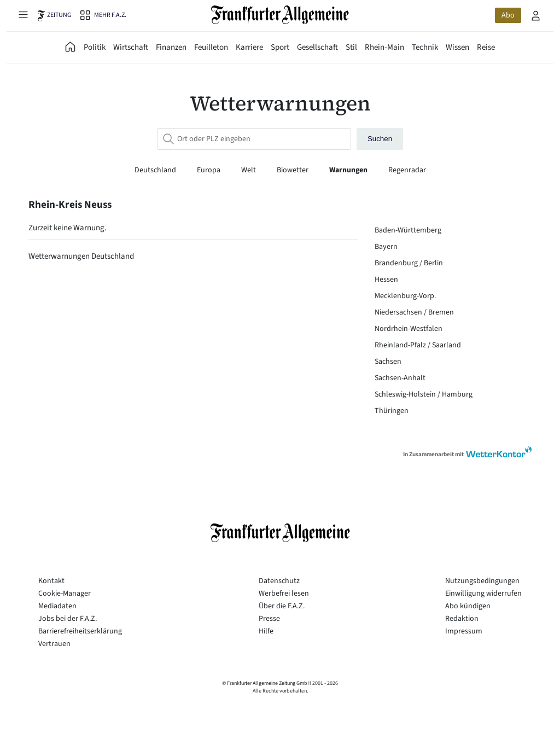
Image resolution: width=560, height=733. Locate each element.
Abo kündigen (468, 606)
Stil (351, 47)
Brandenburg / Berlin (409, 263)
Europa (209, 170)
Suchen (380, 139)
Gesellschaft (317, 47)
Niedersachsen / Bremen (414, 312)
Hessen (386, 280)
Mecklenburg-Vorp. (405, 296)
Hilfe (266, 631)
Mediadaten (57, 606)
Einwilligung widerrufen (483, 594)
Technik (425, 47)
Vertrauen (54, 644)
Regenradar (407, 170)
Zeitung (59, 15)
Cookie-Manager (65, 594)
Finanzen (171, 47)
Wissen (457, 47)
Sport (280, 47)
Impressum (464, 631)
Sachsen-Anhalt (400, 378)
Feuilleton (211, 47)
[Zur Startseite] (280, 15)
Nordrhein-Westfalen (409, 329)
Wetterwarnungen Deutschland (81, 256)
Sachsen (388, 362)
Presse (269, 619)
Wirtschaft (131, 47)
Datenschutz (279, 581)
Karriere (249, 47)
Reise (486, 47)
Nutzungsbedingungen (482, 581)
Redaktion (462, 619)
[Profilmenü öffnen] (536, 15)
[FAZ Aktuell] (71, 47)
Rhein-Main (384, 47)
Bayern (386, 247)
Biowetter (293, 170)
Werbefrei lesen (284, 594)
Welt (249, 170)
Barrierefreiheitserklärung (80, 631)
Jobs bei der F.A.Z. (68, 619)
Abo (508, 15)
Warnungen (349, 170)
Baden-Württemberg (408, 230)
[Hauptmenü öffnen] (23, 14)
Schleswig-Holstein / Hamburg (424, 394)
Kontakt (51, 581)
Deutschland (156, 170)
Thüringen (392, 411)
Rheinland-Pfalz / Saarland (418, 345)
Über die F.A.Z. (282, 606)
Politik (95, 47)
